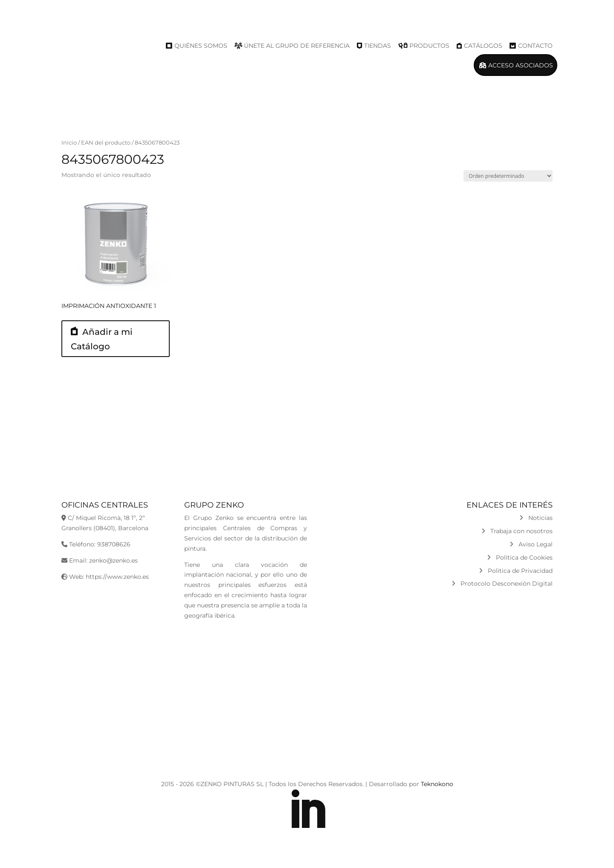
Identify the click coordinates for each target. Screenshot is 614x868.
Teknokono (437, 784)
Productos (429, 46)
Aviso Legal (531, 544)
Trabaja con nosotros (517, 531)
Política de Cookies (520, 557)
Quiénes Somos (201, 46)
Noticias (536, 518)
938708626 (114, 544)
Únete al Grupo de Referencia (297, 46)
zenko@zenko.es (113, 560)
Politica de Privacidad (516, 571)
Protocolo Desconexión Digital (502, 584)
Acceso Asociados (521, 65)
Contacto (535, 46)
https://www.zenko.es (117, 577)
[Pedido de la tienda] (508, 176)
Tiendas (378, 46)
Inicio (69, 143)
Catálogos (483, 46)
